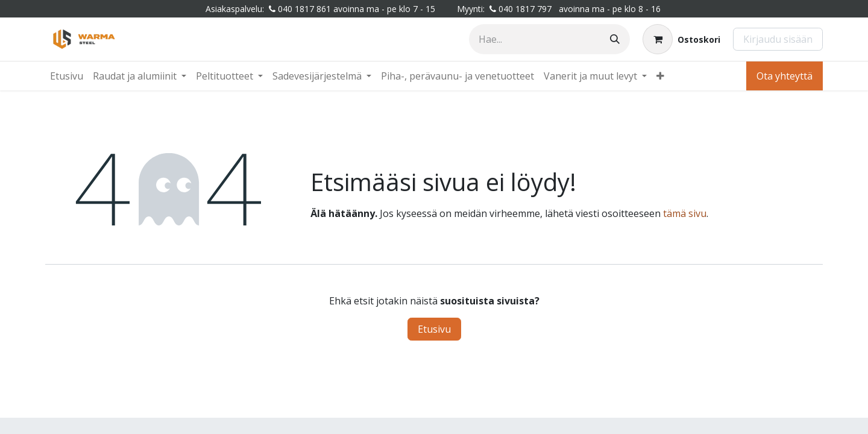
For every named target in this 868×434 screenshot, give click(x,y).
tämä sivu (685, 213)
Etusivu (434, 329)
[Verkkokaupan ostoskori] (681, 39)
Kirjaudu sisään (778, 39)
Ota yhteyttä (785, 76)
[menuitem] (67, 76)
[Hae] (615, 39)
